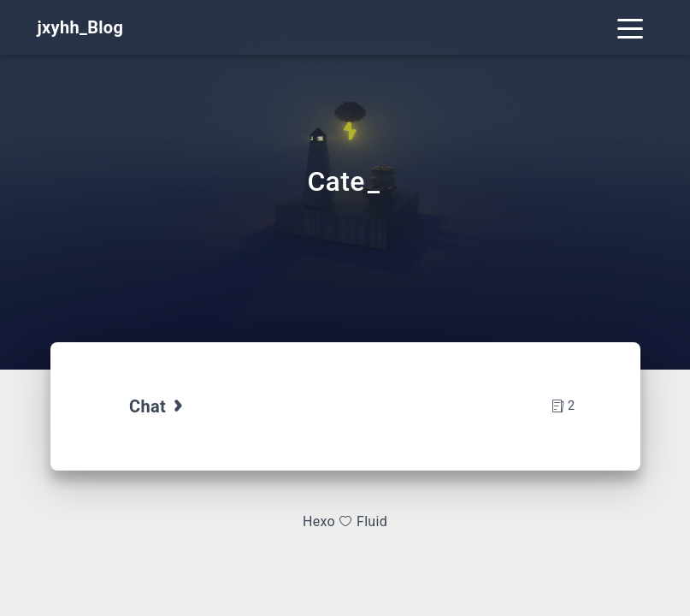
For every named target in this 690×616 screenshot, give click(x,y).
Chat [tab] (158, 406)
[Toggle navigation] (630, 27)
